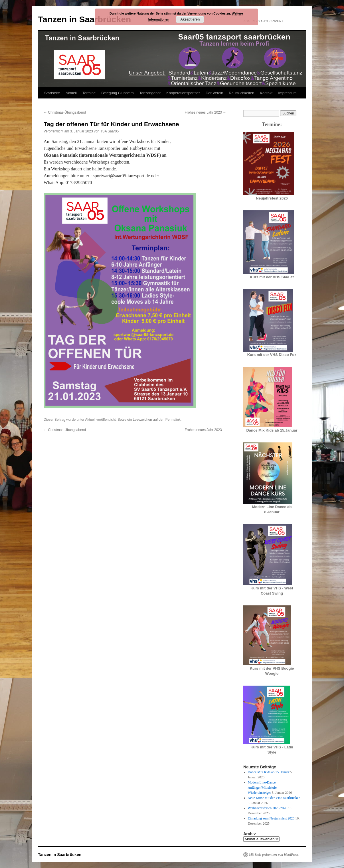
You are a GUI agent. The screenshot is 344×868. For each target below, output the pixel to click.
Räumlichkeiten (241, 93)
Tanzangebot (150, 93)
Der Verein (214, 93)
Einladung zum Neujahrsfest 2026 (271, 818)
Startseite (52, 93)
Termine (89, 93)
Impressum (287, 93)
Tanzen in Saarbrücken (84, 19)
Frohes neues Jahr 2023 (206, 112)
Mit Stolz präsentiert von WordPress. (274, 855)
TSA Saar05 (109, 131)
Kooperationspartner (183, 93)
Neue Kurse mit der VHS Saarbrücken (274, 798)
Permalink (173, 420)
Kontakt (266, 93)
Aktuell (71, 93)
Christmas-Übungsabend (65, 112)
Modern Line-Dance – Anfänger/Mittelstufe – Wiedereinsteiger (264, 788)
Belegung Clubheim (117, 93)
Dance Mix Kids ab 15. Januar (269, 772)
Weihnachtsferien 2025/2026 (268, 808)
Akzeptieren (190, 19)
